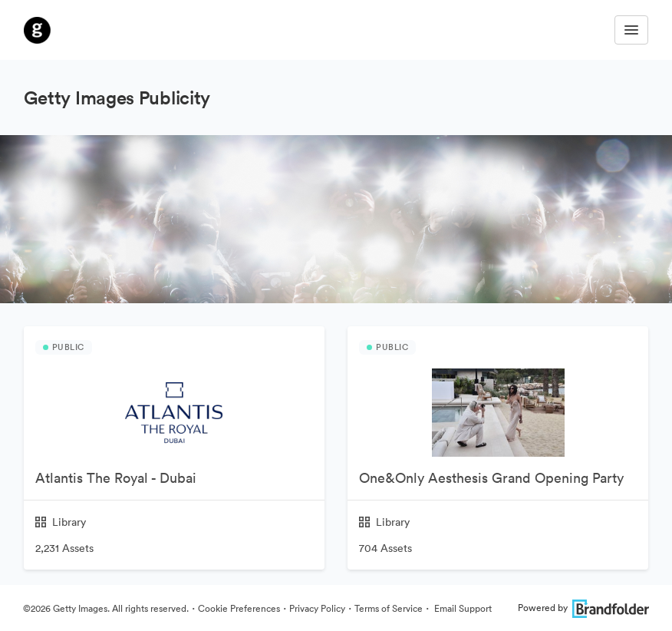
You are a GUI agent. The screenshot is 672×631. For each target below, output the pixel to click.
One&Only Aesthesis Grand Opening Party (491, 478)
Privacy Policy (317, 608)
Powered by (583, 608)
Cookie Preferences (239, 608)
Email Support (462, 608)
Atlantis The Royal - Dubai (116, 478)
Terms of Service (389, 608)
